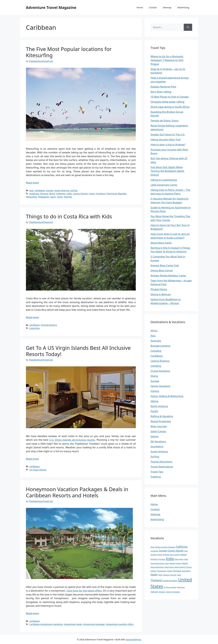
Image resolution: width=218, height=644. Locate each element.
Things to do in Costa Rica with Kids (69, 216)
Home (140, 7)
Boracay (44, 194)
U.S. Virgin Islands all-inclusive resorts (72, 440)
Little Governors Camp (164, 185)
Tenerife (68, 197)
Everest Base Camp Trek (165, 265)
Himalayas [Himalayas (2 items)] (154, 559)
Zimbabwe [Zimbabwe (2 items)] (176, 592)
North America (159, 406)
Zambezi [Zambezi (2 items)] (162, 592)
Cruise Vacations (160, 371)
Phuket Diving (159, 289)
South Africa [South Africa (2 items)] (186, 571)
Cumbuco (101, 194)
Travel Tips (157, 472)
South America (62, 190)
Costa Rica (35, 328)
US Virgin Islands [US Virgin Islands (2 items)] (170, 587)
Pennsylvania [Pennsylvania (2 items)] (162, 571)
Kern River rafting (161, 92)
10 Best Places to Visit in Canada (170, 97)
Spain (53, 197)
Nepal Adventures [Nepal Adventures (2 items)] (157, 567)
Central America (49, 325)
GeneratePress (133, 639)
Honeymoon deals (73, 624)
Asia (31, 190)
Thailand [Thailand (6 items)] (156, 580)
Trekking (156, 477)
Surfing (74, 190)
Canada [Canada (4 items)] (163, 551)
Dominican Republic (117, 194)
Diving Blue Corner (162, 270)
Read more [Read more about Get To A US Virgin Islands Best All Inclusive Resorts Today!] (32, 459)
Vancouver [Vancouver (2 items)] (181, 587)
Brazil (52, 194)
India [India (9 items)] (170, 559)
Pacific (154, 411)
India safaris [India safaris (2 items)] (179, 559)
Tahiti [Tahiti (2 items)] (160, 575)
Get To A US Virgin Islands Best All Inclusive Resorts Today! (78, 351)
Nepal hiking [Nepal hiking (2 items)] (169, 567)
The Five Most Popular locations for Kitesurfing (69, 52)
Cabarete (61, 194)
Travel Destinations (162, 467)
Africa (154, 331)
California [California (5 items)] (182, 547)
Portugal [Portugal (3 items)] (177, 571)
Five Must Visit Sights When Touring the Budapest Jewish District (167, 171)
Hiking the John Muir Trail (166, 139)
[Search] (188, 27)
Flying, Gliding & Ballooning (167, 396)
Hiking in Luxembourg (164, 180)
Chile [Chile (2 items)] (186, 551)
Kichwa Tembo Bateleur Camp (168, 275)
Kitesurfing (31, 197)
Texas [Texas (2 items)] (179, 575)
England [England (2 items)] (154, 555)
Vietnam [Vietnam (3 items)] (154, 592)
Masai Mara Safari (161, 243)
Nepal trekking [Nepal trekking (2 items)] (180, 567)
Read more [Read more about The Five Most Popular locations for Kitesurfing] (32, 183)
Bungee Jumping (160, 346)
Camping (156, 351)
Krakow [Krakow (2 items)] (179, 563)
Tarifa (60, 197)
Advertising (183, 7)
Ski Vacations (158, 441)
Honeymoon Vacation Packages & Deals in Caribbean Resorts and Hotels (77, 492)
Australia (156, 341)
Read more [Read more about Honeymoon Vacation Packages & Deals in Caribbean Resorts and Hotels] (32, 613)
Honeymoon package (94, 624)
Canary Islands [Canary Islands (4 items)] (175, 551)
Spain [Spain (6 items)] (154, 574)
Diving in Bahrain (161, 294)
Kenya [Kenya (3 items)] (173, 563)
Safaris (155, 436)
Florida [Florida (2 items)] (160, 555)
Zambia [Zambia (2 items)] (169, 592)
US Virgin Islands (38, 470)
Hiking (154, 401)
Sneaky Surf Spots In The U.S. (168, 134)
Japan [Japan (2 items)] (167, 563)
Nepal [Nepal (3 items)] (185, 563)
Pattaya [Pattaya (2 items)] (153, 571)
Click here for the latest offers (84, 591)
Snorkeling (157, 446)
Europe (50, 190)
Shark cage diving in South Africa (170, 107)
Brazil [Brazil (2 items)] (153, 547)
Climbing (156, 366)
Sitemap (167, 7)
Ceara (92, 194)
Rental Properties (161, 421)
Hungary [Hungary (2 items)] (162, 559)
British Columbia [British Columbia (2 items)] (162, 547)
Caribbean (40, 190)
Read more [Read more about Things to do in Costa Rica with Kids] (32, 317)
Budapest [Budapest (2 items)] (172, 547)
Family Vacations (160, 386)
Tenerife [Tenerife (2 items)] (173, 575)
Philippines (43, 197)
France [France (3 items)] (166, 555)
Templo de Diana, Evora (165, 121)
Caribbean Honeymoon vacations (46, 624)
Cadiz (69, 194)
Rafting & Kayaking (162, 416)
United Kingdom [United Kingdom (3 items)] (170, 581)
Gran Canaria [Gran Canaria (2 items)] (175, 555)
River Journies (159, 426)
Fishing (155, 391)
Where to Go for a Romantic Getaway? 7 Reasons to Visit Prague (167, 60)
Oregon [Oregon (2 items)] (189, 567)
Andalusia (34, 194)
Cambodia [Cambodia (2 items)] (154, 551)
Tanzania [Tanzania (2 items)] (166, 575)
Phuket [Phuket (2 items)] (170, 571)
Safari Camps (158, 431)
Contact (153, 7)
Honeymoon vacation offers (120, 624)
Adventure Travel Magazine (51, 7)
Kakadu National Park (163, 87)
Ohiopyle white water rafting (168, 102)
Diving (154, 376)
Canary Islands (80, 194)
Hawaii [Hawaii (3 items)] (183, 555)
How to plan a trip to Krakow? (168, 145)
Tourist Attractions (161, 462)
